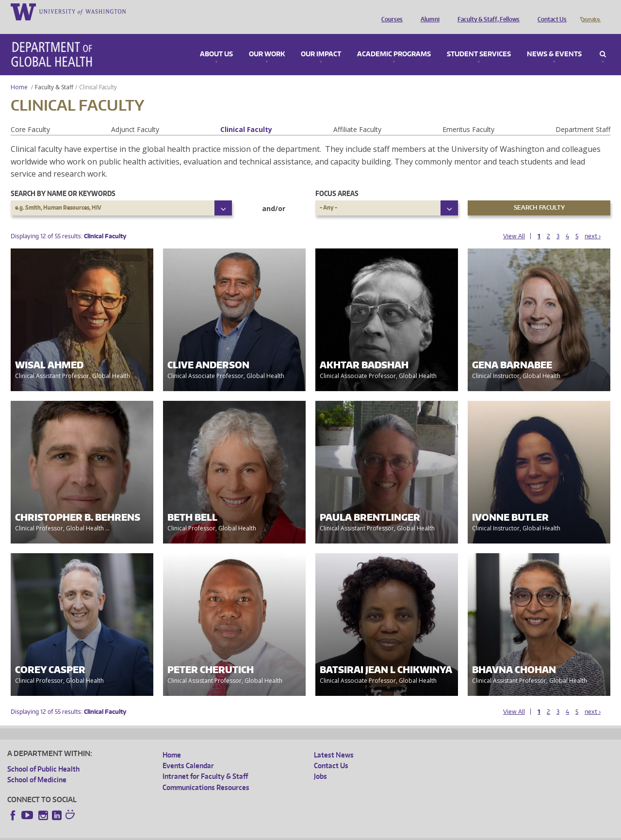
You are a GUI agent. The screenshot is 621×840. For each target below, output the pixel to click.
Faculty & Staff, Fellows (486, 11)
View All (514, 222)
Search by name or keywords (63, 180)
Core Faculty (30, 116)
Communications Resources (206, 774)
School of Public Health (43, 755)
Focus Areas (337, 180)
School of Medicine (37, 766)
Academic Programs (394, 41)
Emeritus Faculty (468, 116)
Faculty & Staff (54, 74)
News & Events (554, 41)
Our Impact (321, 41)
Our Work (267, 41)
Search (603, 41)
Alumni (428, 11)
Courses (390, 11)
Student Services (479, 41)
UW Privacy (136, 832)
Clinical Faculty (246, 116)
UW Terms (175, 832)
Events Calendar (188, 752)
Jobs (320, 763)
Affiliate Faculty (357, 116)
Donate (590, 11)
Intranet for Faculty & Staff (205, 763)
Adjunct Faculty (135, 116)
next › (593, 222)
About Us (216, 41)
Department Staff (583, 116)
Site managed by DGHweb (233, 832)
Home (19, 74)
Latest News (334, 741)
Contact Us (550, 11)
